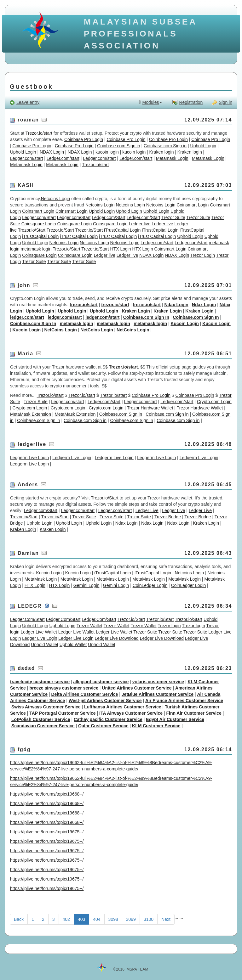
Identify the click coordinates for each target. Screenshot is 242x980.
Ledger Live (147, 510)
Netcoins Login (56, 199)
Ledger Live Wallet (39, 632)
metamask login (36, 249)
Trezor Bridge (168, 517)
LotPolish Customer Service (41, 719)
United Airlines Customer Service (137, 688)
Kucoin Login (184, 324)
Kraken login (162, 152)
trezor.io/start (84, 305)
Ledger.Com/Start (27, 619)
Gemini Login (86, 585)
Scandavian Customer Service (43, 726)
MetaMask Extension (31, 414)
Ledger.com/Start (39, 217)
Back (19, 919)
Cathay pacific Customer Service (108, 719)
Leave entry (25, 102)
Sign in (222, 102)
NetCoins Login (60, 330)
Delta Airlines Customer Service (84, 694)
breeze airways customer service (64, 688)
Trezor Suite (173, 217)
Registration (187, 102)
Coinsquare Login (39, 224)
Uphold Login (203, 146)
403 (81, 919)
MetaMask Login (41, 579)
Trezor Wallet (89, 626)
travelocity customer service (40, 682)
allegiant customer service (101, 682)
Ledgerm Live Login (29, 458)
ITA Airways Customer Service (131, 713)
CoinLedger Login (150, 585)
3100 (149, 919)
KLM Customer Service (156, 726)
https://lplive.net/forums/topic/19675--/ (47, 832)
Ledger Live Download (117, 638)
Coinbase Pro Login (84, 139)
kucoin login (107, 152)
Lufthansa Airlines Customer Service (123, 707)
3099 (131, 919)
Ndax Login (176, 305)
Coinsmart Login (193, 205)
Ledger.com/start (26, 158)
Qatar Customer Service (103, 726)
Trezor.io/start (39, 133)
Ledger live (140, 224)
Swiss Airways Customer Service (46, 707)
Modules (150, 102)
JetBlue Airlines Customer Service (158, 694)
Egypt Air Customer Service (175, 719)
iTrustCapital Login (122, 230)
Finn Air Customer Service (194, 713)
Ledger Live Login (40, 638)
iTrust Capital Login (79, 236)
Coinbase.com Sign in (118, 146)
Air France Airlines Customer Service (184, 701)
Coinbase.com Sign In (146, 317)
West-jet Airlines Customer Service (105, 701)
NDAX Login (52, 152)
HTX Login (121, 249)
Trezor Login (203, 255)
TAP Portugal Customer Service (62, 713)
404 (97, 919)
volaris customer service (158, 682)
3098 (113, 919)
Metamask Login (172, 158)
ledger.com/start (27, 317)
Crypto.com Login (214, 402)
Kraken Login (136, 311)
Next (166, 919)
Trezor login (169, 626)
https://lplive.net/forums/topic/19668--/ (47, 794)
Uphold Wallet (45, 645)
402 (66, 919)
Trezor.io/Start (32, 230)
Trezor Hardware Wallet (150, 408)
